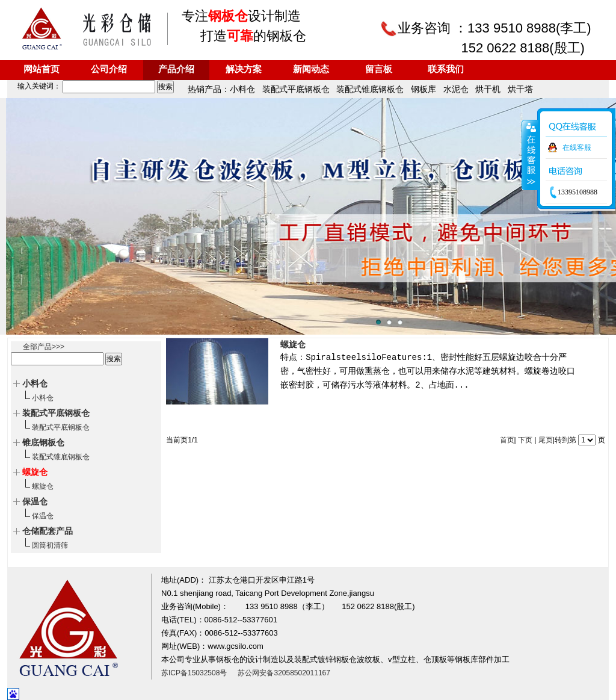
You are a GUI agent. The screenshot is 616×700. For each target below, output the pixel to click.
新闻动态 (311, 70)
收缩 (530, 155)
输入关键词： (82, 86)
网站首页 (42, 70)
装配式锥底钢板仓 (61, 457)
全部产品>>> (44, 347)
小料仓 (43, 398)
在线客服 (577, 147)
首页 (507, 440)
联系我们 (446, 70)
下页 (525, 440)
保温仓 (43, 516)
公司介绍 (109, 70)
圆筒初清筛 (50, 545)
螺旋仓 (43, 486)
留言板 (379, 70)
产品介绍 (176, 70)
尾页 (546, 440)
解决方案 (244, 70)
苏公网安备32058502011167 (284, 673)
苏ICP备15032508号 (194, 673)
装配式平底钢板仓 (61, 427)
